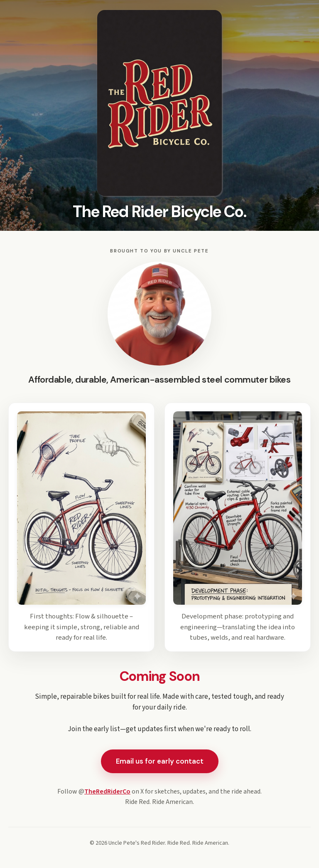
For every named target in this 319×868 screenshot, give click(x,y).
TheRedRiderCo (107, 791)
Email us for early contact (160, 761)
